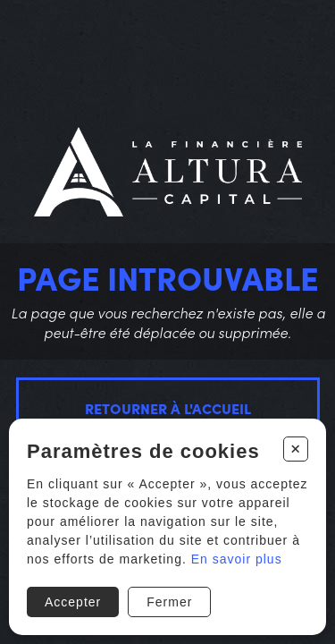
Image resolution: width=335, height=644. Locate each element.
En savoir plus (237, 559)
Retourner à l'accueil (168, 408)
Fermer (169, 602)
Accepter (73, 602)
